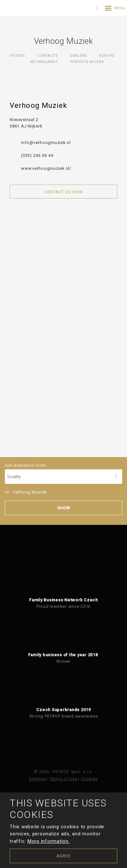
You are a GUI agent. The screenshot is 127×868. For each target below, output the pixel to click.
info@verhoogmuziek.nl (46, 143)
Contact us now (64, 192)
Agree (64, 856)
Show (64, 508)
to (26, 492)
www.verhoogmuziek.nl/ (46, 168)
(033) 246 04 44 (37, 155)
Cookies (89, 779)
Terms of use (64, 779)
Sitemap (38, 779)
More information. (49, 841)
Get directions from (63, 473)
